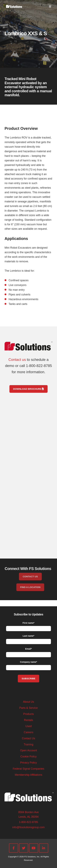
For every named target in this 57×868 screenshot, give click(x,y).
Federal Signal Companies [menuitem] (28, 769)
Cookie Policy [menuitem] (28, 757)
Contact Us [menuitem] (28, 738)
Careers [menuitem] (28, 732)
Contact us (17, 360)
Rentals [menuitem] (29, 720)
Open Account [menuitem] (28, 750)
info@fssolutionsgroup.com (28, 827)
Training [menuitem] (28, 744)
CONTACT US (36, 576)
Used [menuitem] (28, 726)
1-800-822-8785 (28, 822)
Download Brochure (29, 389)
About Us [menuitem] (28, 702)
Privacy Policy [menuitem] (29, 763)
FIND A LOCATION (36, 587)
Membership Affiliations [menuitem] (28, 775)
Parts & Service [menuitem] (28, 708)
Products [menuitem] (28, 714)
